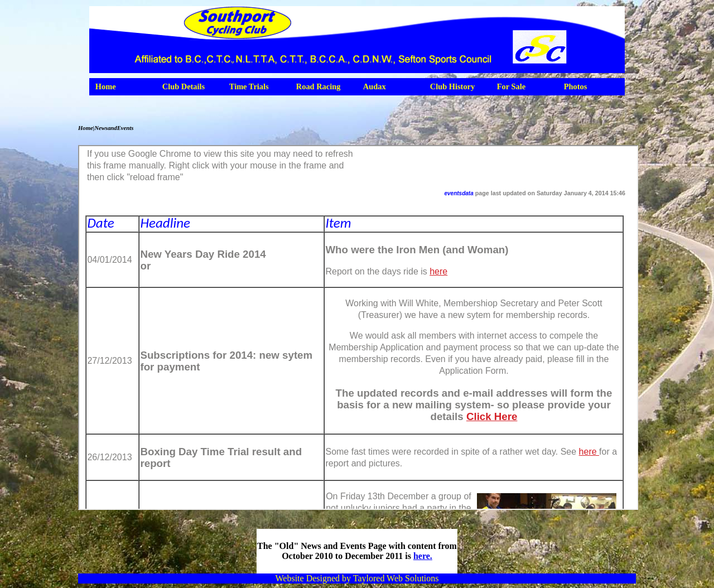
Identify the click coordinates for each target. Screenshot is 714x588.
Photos (576, 86)
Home (106, 86)
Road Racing (319, 86)
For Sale (511, 86)
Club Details (184, 86)
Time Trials (249, 86)
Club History (452, 86)
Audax (375, 86)
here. (423, 556)
